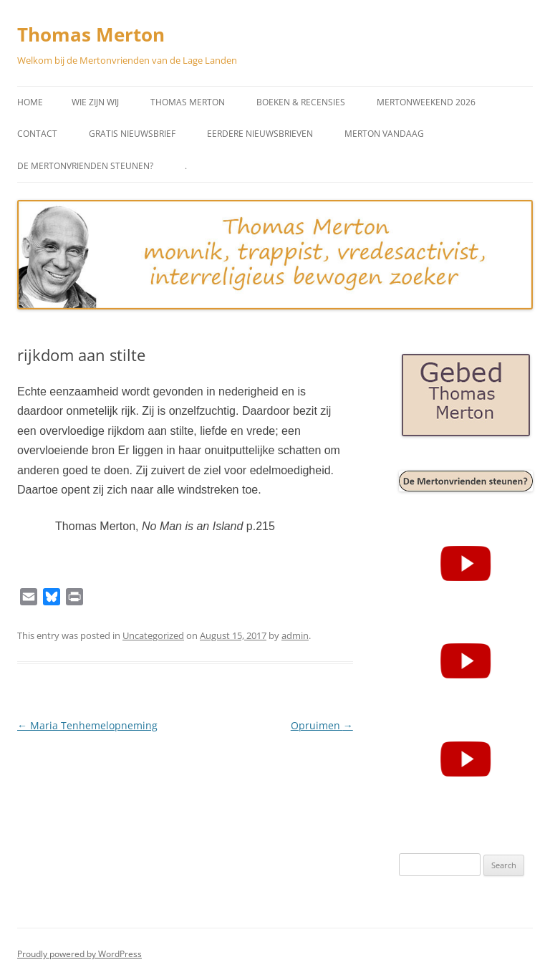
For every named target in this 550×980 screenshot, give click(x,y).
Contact (37, 134)
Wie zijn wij (95, 102)
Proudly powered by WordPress (79, 954)
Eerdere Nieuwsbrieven (260, 134)
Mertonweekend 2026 (426, 102)
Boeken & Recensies (301, 102)
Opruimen (322, 725)
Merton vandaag (384, 134)
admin (295, 635)
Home (30, 102)
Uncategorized (153, 635)
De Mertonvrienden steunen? (85, 166)
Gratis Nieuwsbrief (132, 134)
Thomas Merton (91, 34)
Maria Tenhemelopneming (87, 725)
